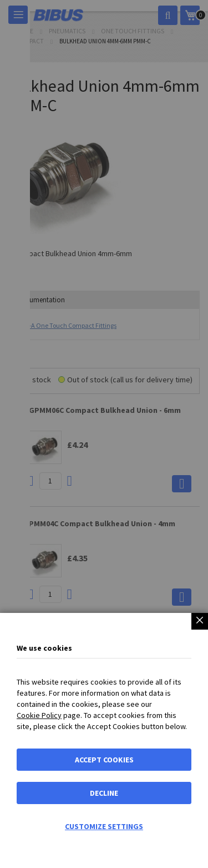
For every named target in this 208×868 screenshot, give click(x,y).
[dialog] (104, 434)
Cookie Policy (39, 715)
